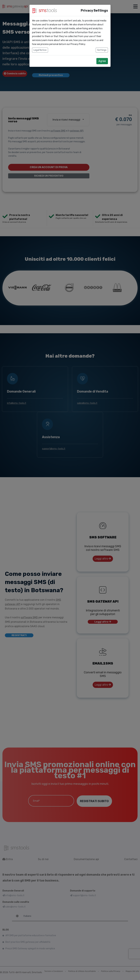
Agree (102, 61)
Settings (102, 50)
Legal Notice (40, 50)
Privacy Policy (78, 44)
